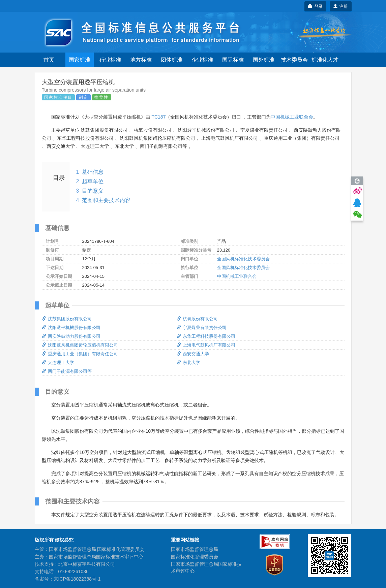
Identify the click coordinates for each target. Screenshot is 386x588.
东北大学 (188, 363)
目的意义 (93, 191)
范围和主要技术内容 (106, 200)
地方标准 (141, 60)
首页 (49, 60)
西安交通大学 (193, 354)
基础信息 (93, 172)
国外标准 (264, 60)
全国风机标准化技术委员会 (243, 259)
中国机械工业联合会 (292, 117)
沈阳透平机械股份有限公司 (71, 328)
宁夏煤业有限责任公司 (202, 328)
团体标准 (172, 60)
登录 (315, 6)
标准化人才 (325, 60)
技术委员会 (294, 60)
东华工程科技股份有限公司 (206, 336)
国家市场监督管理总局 (195, 549)
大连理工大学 (58, 363)
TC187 (158, 117)
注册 (341, 6)
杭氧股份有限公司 (197, 319)
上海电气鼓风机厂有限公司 (206, 345)
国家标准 (80, 60)
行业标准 (110, 60)
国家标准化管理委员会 (195, 557)
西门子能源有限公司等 (67, 371)
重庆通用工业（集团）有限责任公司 (80, 354)
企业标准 (202, 60)
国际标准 (233, 60)
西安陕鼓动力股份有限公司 (71, 336)
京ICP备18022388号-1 (77, 579)
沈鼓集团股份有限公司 (67, 319)
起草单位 (93, 181)
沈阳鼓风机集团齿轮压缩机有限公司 (80, 345)
